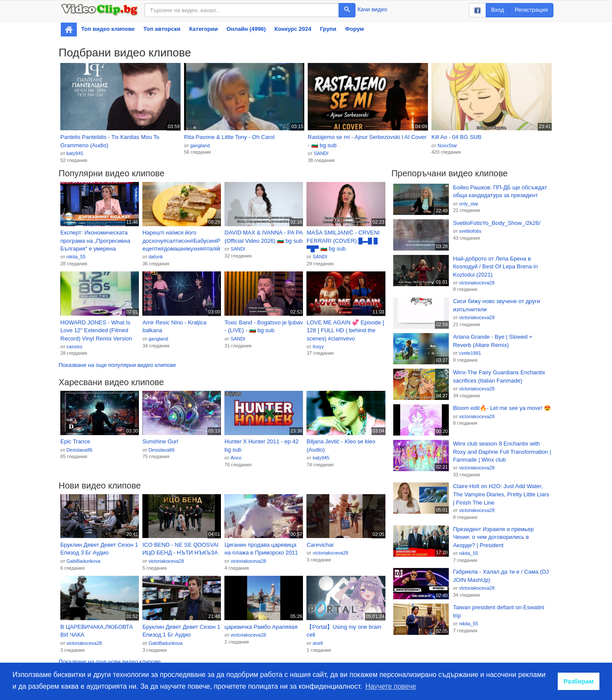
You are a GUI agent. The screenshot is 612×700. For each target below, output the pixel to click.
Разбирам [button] (579, 681)
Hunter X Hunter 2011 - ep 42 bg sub (262, 446)
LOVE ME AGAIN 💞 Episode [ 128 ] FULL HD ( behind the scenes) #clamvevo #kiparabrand (345, 331)
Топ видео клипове (108, 29)
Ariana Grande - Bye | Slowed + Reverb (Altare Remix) (493, 341)
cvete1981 (470, 353)
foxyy (318, 347)
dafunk (156, 257)
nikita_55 (76, 257)
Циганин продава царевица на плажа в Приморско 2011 (261, 549)
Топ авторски (162, 29)
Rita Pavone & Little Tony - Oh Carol (229, 137)
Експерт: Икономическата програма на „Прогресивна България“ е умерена (95, 241)
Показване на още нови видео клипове (110, 662)
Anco (236, 458)
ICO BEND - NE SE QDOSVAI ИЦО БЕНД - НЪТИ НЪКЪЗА (180, 549)
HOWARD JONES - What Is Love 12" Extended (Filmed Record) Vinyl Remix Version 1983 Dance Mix (96, 331)
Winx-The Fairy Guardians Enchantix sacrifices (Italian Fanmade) (499, 376)
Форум (354, 29)
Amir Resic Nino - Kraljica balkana (174, 327)
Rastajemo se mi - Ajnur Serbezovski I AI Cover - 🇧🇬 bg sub (367, 141)
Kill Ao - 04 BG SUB (456, 137)
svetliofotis (470, 231)
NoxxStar (447, 145)
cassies (74, 347)
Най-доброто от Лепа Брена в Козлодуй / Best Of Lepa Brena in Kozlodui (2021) (495, 267)
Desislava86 (79, 450)
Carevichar (320, 545)
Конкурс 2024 (293, 29)
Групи (328, 29)
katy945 (75, 153)
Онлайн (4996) (246, 29)
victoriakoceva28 (166, 561)
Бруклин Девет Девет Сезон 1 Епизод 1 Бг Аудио (181, 631)
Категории (204, 29)
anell (318, 643)
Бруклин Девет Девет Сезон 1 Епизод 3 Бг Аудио (99, 549)
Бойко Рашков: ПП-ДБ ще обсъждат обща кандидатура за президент (500, 192)
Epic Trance (75, 441)
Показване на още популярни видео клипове (117, 365)
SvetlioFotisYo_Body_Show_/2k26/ (497, 223)
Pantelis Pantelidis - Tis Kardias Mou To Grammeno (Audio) (110, 141)
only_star (469, 204)
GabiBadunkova (83, 561)
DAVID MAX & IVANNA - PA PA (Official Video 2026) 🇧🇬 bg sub (263, 237)
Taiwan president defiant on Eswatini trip (499, 611)
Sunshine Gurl (160, 441)
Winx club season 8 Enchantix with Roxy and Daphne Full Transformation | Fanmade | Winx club (502, 452)
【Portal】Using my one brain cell (344, 631)
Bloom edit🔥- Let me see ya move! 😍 (502, 408)
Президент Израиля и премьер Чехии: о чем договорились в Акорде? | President (494, 537)
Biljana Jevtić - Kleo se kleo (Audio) (341, 446)
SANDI (321, 153)
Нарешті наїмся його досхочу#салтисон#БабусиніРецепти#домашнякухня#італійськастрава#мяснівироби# (181, 241)
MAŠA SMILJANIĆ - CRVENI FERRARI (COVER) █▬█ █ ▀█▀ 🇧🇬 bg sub (343, 241)
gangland (200, 145)
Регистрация (531, 10)
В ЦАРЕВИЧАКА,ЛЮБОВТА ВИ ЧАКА (97, 631)
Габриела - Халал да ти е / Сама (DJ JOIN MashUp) (501, 576)
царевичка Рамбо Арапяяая (261, 627)
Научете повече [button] (391, 686)
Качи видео (372, 9)
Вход (498, 10)
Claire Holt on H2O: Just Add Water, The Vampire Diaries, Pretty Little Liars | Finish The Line (501, 494)
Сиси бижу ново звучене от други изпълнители (497, 305)
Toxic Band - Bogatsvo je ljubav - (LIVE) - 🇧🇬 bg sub (264, 327)
